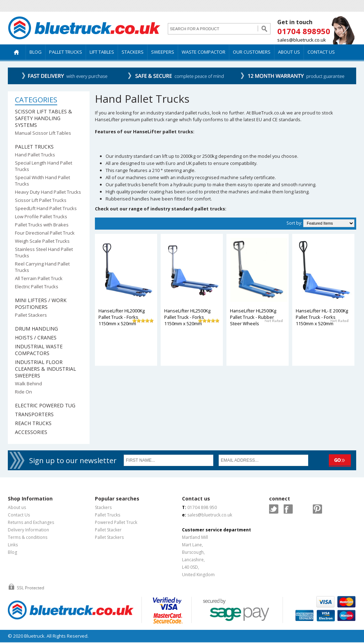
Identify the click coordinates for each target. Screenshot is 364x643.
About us (17, 507)
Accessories (31, 432)
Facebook (288, 509)
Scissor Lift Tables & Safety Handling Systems (44, 118)
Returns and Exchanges (31, 522)
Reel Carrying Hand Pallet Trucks (42, 267)
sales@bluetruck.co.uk (302, 40)
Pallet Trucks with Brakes (42, 225)
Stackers (103, 507)
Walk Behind (28, 384)
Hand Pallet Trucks (35, 155)
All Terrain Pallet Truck (39, 278)
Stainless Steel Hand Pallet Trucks (44, 252)
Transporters (34, 414)
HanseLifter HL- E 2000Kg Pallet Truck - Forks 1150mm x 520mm (322, 317)
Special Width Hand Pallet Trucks (42, 181)
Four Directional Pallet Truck (45, 233)
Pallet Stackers (31, 315)
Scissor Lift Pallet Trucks (41, 200)
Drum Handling (36, 329)
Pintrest (317, 509)
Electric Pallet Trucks (37, 286)
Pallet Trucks (34, 147)
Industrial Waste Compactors (39, 350)
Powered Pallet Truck (116, 522)
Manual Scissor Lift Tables (43, 133)
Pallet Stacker (108, 530)
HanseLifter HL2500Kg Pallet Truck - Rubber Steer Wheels (253, 317)
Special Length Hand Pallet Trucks (44, 166)
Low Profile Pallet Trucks (41, 216)
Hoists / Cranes (36, 337)
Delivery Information (28, 530)
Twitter (274, 509)
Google (303, 509)
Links (13, 545)
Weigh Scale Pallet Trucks (42, 241)
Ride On (23, 392)
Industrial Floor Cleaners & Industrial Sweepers (45, 369)
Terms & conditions (28, 537)
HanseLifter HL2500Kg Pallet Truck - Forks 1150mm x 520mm (187, 317)
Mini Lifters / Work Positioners (41, 304)
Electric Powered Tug (45, 405)
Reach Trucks (33, 423)
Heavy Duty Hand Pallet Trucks (48, 192)
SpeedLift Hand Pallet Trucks (46, 208)
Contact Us (19, 515)
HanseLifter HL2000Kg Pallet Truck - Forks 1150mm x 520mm (122, 317)
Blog (12, 552)
